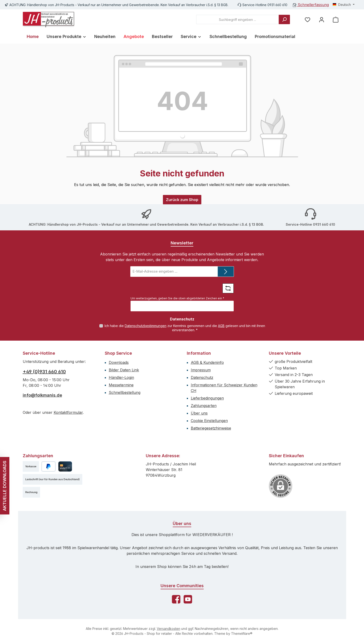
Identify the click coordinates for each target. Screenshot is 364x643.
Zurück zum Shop (182, 200)
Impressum (201, 370)
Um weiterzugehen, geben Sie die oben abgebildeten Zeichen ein (177, 298)
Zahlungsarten (204, 406)
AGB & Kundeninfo (207, 362)
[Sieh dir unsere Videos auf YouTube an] (188, 599)
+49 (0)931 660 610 (44, 372)
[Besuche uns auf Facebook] (176, 599)
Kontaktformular (68, 412)
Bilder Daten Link (124, 370)
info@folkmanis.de (42, 395)
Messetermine (121, 385)
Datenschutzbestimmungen (146, 326)
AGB (221, 326)
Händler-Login (121, 377)
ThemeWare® (242, 633)
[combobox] (238, 19)
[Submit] (226, 272)
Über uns (199, 413)
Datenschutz (202, 377)
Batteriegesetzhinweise (211, 428)
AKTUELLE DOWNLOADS (5, 486)
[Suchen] (284, 19)
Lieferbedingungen (207, 398)
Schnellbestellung (125, 392)
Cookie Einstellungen (209, 421)
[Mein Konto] (322, 20)
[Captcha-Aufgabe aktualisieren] (228, 288)
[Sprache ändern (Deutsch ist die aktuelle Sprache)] (344, 5)
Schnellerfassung (311, 5)
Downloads (119, 362)
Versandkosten (169, 629)
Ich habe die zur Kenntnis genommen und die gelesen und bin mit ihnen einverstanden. (185, 328)
